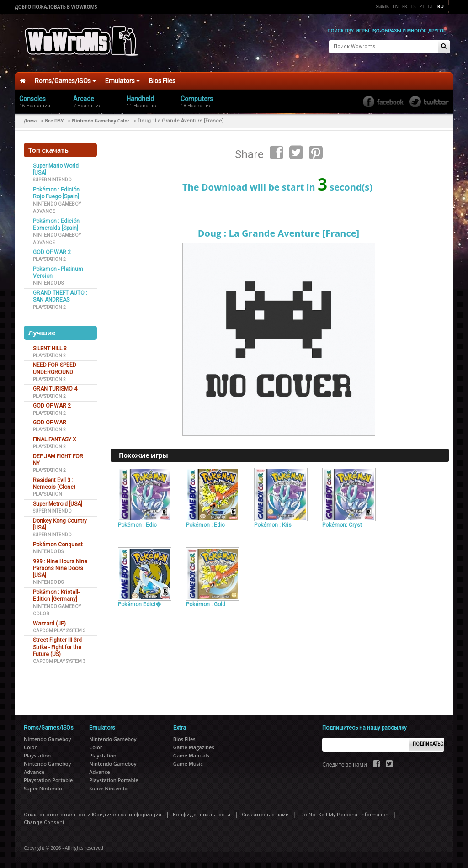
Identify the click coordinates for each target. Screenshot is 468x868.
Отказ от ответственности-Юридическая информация (93, 812)
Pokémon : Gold (206, 602)
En (396, 6)
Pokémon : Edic (137, 522)
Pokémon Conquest (58, 541)
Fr (405, 6)
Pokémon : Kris (273, 522)
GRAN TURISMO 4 (55, 386)
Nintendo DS (48, 280)
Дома (30, 117)
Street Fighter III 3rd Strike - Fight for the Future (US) (57, 644)
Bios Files (162, 78)
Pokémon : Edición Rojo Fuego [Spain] (56, 190)
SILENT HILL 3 (50, 345)
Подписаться (428, 741)
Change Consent (44, 819)
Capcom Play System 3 (59, 627)
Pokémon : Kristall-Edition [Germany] (56, 592)
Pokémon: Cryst (342, 522)
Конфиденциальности (202, 812)
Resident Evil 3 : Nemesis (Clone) (54, 480)
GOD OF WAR (50, 419)
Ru (441, 6)
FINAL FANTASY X (55, 436)
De (431, 6)
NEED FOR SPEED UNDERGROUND (55, 366)
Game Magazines (194, 744)
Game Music (188, 760)
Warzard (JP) (49, 620)
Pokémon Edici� (139, 602)
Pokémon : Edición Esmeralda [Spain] (56, 221)
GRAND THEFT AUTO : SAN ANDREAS (60, 293)
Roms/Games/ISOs (65, 78)
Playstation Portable (48, 777)
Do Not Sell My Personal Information (344, 812)
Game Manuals (191, 752)
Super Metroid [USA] (58, 501)
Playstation (48, 491)
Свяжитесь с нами (265, 812)
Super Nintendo (52, 177)
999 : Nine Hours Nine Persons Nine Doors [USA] (60, 565)
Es (413, 6)
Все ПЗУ (54, 117)
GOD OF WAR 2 (52, 249)
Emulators (122, 78)
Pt (422, 6)
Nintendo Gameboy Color (101, 117)
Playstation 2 (49, 257)
